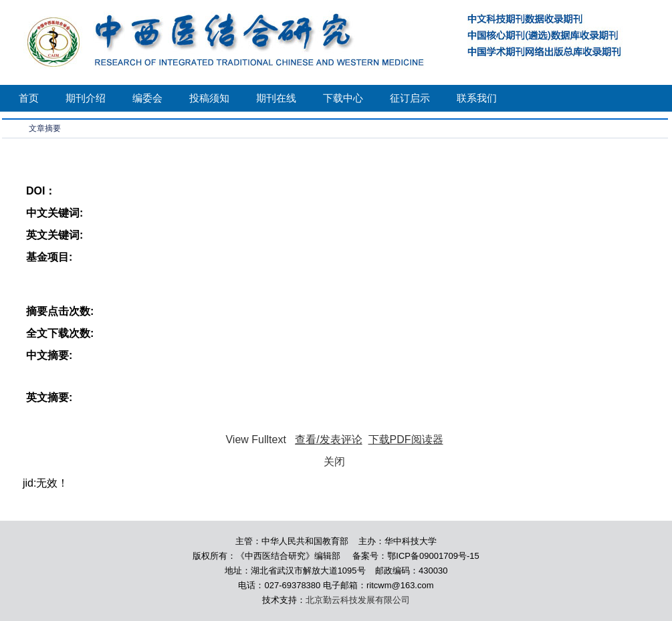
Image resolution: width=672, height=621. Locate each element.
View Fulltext (255, 440)
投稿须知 (209, 98)
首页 (29, 98)
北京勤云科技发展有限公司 (358, 600)
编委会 (147, 98)
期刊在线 (276, 98)
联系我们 (477, 98)
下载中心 (343, 98)
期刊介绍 (86, 98)
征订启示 (410, 98)
